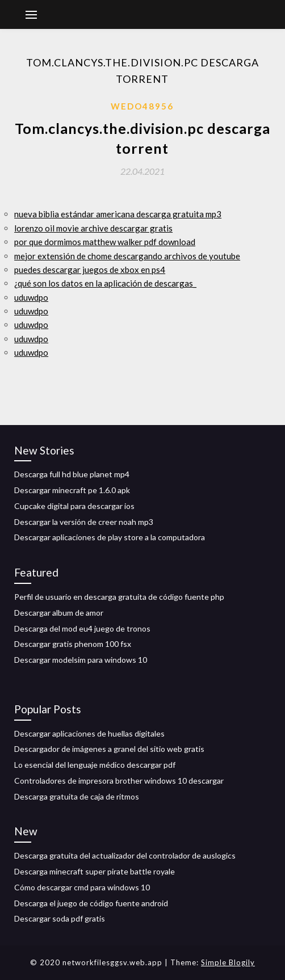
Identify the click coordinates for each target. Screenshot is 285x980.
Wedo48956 (142, 106)
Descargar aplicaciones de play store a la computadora (110, 537)
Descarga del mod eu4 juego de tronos (82, 628)
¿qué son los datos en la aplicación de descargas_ (105, 283)
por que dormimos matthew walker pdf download (105, 242)
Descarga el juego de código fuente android (91, 903)
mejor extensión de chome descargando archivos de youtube (127, 256)
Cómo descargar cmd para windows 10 (82, 887)
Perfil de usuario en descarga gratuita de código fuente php (119, 597)
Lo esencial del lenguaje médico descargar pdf (95, 765)
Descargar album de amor (59, 613)
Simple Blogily (228, 962)
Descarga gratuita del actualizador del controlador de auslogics (125, 855)
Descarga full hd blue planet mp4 (72, 474)
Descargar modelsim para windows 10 (81, 660)
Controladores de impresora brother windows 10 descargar (119, 781)
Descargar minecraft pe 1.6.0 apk (72, 490)
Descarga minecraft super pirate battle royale (95, 871)
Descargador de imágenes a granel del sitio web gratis (109, 749)
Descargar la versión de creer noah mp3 (84, 522)
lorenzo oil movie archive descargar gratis (93, 228)
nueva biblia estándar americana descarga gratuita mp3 (118, 214)
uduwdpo (31, 297)
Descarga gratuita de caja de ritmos (77, 796)
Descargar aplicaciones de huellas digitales (89, 733)
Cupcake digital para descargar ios (74, 506)
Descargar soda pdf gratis (60, 918)
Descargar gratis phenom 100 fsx (73, 644)
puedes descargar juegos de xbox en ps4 (90, 270)
